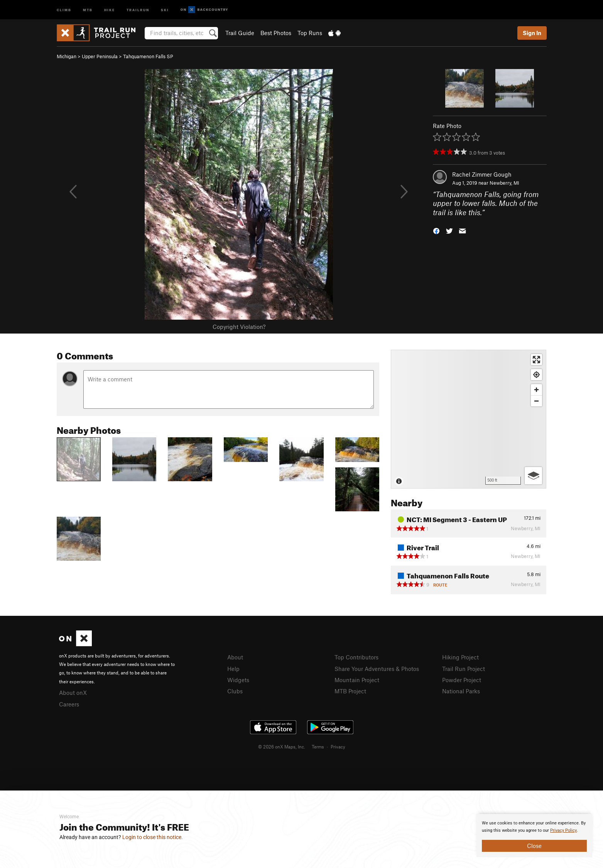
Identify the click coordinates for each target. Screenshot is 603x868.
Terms (318, 747)
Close (534, 846)
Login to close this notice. (153, 837)
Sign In (532, 33)
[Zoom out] (536, 401)
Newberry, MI (504, 183)
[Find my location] (536, 375)
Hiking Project (460, 657)
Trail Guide (240, 33)
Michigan (67, 56)
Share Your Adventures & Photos (377, 669)
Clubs (235, 691)
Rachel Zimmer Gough (482, 174)
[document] (534, 836)
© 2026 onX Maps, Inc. (282, 747)
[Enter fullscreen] (536, 360)
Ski (165, 9)
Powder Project (462, 680)
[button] (436, 230)
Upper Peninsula (100, 56)
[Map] (469, 419)
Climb (64, 9)
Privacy (338, 747)
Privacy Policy (563, 830)
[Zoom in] (536, 390)
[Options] (533, 476)
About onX (73, 693)
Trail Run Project (464, 669)
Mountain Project (357, 680)
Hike (110, 9)
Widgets (238, 680)
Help (233, 669)
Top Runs (310, 33)
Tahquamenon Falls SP (148, 56)
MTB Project (350, 691)
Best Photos (276, 33)
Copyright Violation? (239, 327)
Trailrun (138, 9)
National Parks (461, 691)
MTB (88, 9)
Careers (69, 704)
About (235, 657)
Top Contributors (356, 657)
